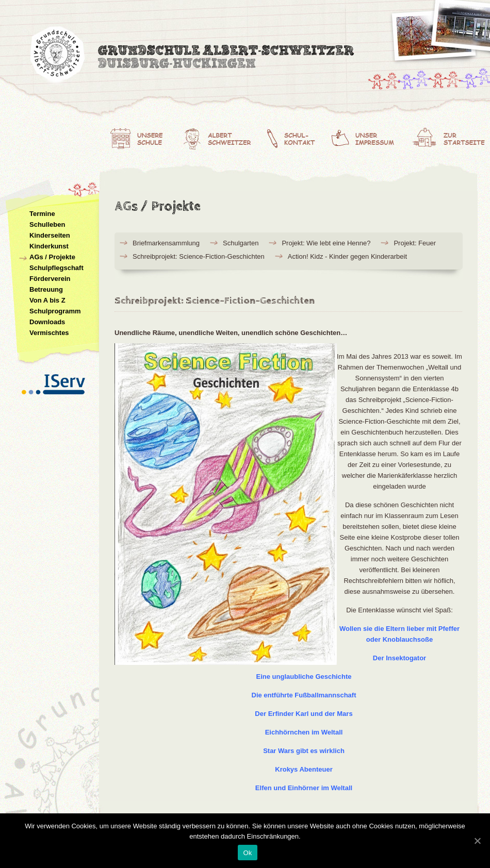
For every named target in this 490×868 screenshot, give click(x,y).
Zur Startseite (451, 137)
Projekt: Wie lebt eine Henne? (326, 243)
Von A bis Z (47, 300)
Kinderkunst (49, 246)
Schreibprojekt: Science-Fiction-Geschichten (199, 256)
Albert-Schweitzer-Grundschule (193, 57)
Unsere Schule (142, 137)
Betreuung (46, 289)
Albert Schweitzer (221, 137)
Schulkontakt (297, 137)
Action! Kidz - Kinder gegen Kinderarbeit (347, 256)
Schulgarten (241, 243)
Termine (42, 214)
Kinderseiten (50, 235)
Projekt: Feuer (415, 243)
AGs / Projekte (52, 257)
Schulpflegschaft (56, 268)
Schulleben (47, 224)
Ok (247, 853)
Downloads (47, 322)
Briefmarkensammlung (166, 243)
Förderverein (50, 279)
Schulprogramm (55, 311)
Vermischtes (49, 333)
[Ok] (477, 841)
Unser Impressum (371, 137)
